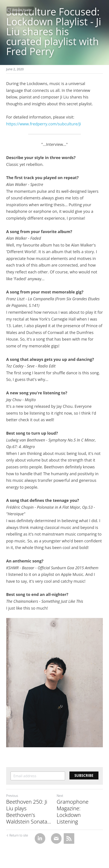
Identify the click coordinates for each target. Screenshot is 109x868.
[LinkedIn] (40, 838)
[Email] (56, 838)
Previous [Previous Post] (12, 796)
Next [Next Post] (60, 796)
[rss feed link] (69, 838)
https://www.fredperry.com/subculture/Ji (44, 124)
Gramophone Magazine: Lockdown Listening (73, 812)
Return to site (20, 10)
